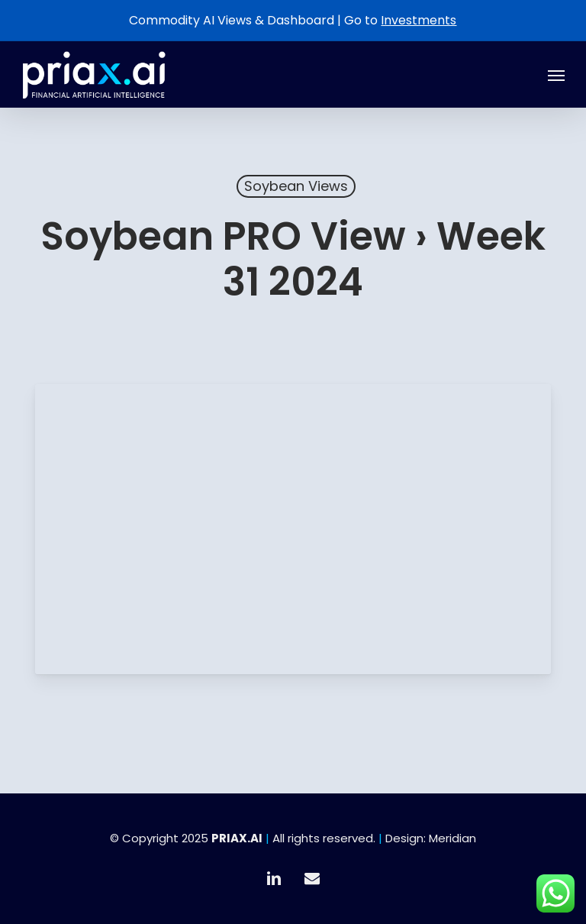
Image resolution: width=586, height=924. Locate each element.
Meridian (452, 838)
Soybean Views (296, 186)
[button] (556, 75)
